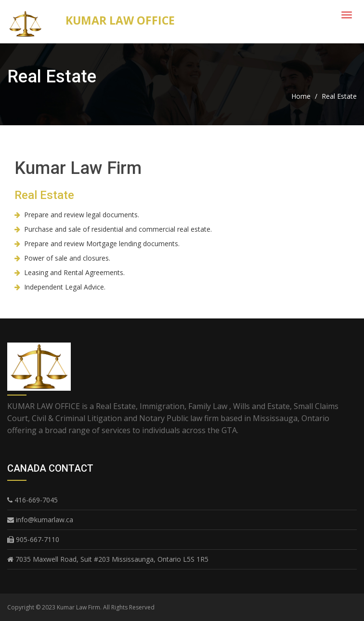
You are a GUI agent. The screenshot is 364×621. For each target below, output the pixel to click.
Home (301, 96)
